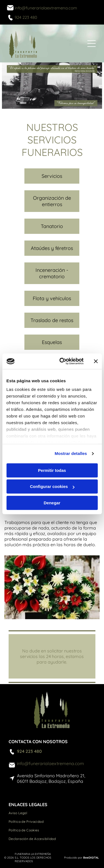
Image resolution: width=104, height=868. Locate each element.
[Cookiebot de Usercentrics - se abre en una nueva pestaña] (62, 361)
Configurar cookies (52, 487)
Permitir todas (52, 470)
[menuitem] (52, 813)
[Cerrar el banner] (96, 361)
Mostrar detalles (71, 454)
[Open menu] (92, 44)
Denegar (52, 503)
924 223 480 (26, 17)
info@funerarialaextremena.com (46, 8)
